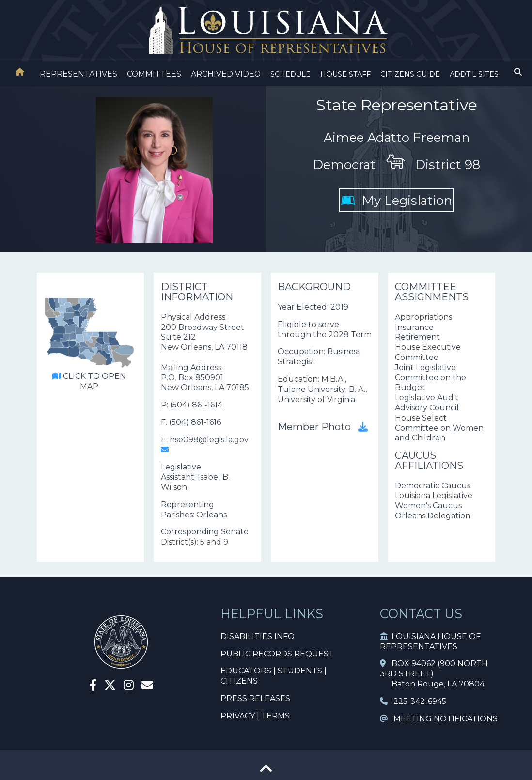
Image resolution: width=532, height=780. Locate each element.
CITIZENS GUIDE (410, 74)
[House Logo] (266, 31)
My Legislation (397, 200)
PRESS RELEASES (255, 698)
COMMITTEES (154, 74)
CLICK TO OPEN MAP (89, 381)
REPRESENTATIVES (78, 74)
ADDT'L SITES (474, 74)
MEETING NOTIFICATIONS (439, 719)
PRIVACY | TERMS (255, 716)
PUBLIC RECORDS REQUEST (277, 654)
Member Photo (323, 427)
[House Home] (20, 72)
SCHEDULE (290, 74)
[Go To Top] (266, 772)
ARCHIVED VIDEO (226, 74)
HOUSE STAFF (345, 74)
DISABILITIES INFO (258, 636)
